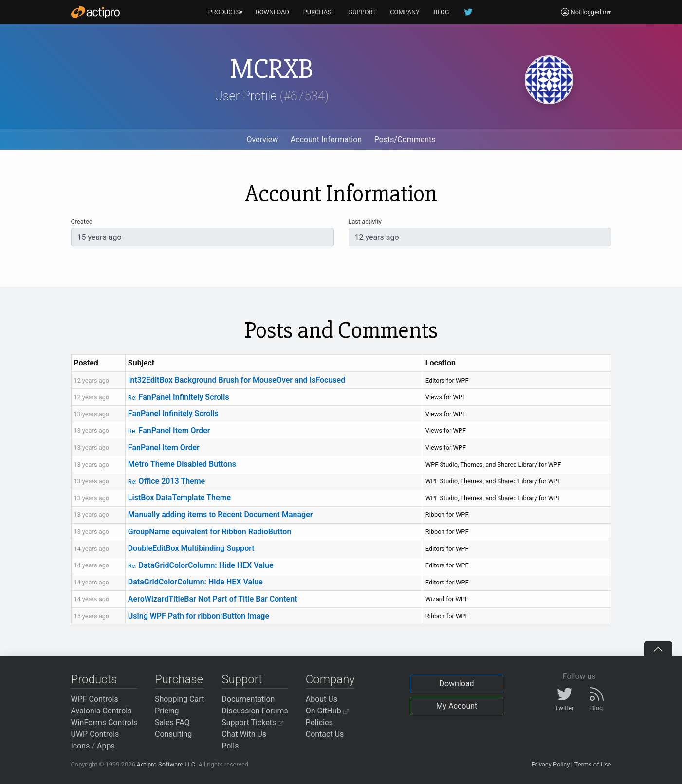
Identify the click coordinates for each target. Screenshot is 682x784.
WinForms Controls (104, 722)
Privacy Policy (550, 764)
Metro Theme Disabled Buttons (182, 464)
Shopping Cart (179, 699)
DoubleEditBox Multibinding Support (191, 548)
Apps (106, 746)
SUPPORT (363, 12)
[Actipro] (95, 12)
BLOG (442, 12)
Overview (262, 139)
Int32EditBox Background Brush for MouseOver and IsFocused (237, 380)
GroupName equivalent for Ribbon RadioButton (210, 532)
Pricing (167, 711)
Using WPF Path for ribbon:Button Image (199, 616)
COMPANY (405, 12)
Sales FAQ (172, 722)
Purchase (179, 679)
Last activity (365, 222)
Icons (81, 746)
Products (94, 679)
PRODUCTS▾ (226, 12)
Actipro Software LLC (166, 764)
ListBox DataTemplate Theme (179, 498)
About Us (322, 699)
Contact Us (325, 734)
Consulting (173, 734)
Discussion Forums (255, 711)
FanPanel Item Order (169, 430)
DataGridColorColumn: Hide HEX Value (201, 565)
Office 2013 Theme (166, 481)
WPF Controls (95, 699)
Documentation (248, 699)
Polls (230, 746)
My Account (457, 706)
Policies (319, 722)
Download (456, 684)
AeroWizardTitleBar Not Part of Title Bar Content (213, 599)
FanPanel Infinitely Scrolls (179, 397)
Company (330, 679)
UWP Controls (95, 734)
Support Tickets (252, 722)
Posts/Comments (405, 139)
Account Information (326, 139)
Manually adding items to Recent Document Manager (221, 515)
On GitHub (327, 711)
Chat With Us (244, 734)
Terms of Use (593, 764)
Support (242, 679)
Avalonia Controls (101, 711)
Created (82, 222)
